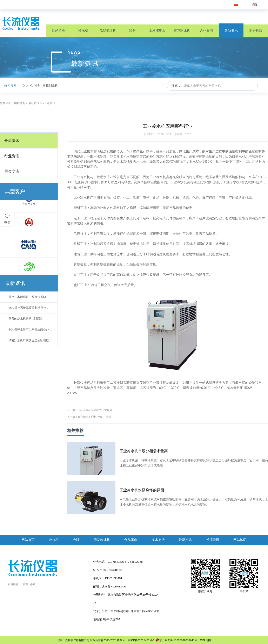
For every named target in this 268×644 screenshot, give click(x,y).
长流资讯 (12, 141)
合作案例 (206, 31)
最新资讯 (231, 31)
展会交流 (12, 171)
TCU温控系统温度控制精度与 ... (29, 308)
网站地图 (240, 540)
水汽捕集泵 (157, 31)
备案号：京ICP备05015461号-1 (136, 640)
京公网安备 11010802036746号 (176, 640)
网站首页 (59, 31)
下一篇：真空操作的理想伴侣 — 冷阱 (89, 417)
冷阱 (133, 31)
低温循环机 (108, 31)
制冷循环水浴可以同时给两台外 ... (30, 330)
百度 (26, 584)
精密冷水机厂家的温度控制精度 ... (30, 340)
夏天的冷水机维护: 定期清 (25, 319)
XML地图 (205, 640)
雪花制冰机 (182, 31)
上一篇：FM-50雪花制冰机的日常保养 (90, 410)
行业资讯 (12, 156)
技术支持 (158, 540)
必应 (33, 584)
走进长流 (256, 31)
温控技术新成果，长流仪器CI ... (29, 297)
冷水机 (83, 31)
